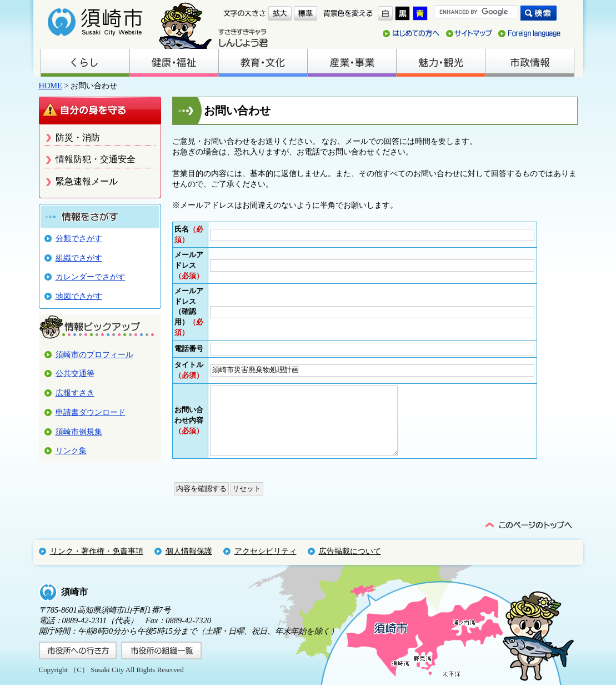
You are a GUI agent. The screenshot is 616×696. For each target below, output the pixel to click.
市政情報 (529, 63)
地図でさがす (79, 296)
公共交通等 (75, 373)
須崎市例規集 (79, 432)
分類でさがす (79, 238)
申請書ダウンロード (91, 412)
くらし (85, 63)
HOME (51, 86)
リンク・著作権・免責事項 (97, 562)
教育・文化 (263, 63)
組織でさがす (79, 258)
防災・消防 (78, 137)
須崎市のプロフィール (94, 354)
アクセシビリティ (266, 562)
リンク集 (71, 450)
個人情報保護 (189, 562)
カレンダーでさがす (91, 277)
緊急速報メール (87, 181)
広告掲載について (350, 562)
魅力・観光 (440, 63)
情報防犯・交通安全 (96, 159)
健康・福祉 (174, 63)
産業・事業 (352, 63)
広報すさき (75, 393)
